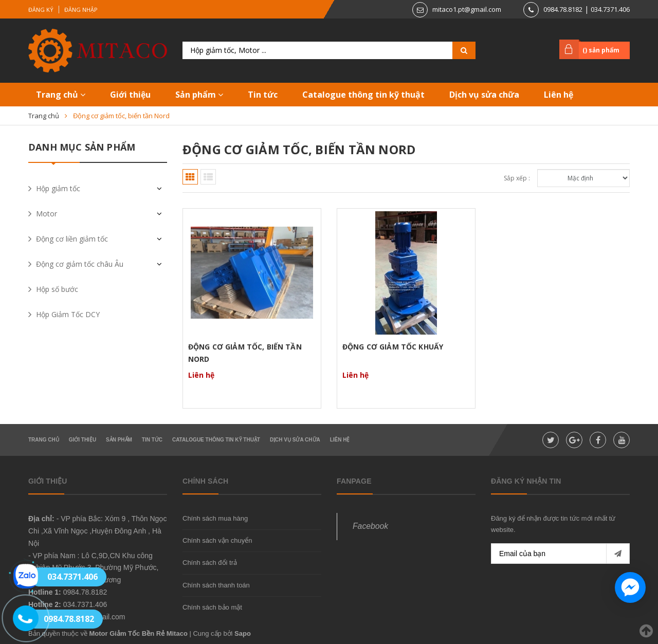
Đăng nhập (81, 10)
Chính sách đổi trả (210, 563)
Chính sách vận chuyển (217, 540)
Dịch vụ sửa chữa (484, 95)
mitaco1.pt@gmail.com (467, 9)
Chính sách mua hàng (215, 518)
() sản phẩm (601, 50)
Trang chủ (61, 95)
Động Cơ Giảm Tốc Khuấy (393, 347)
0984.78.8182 (563, 9)
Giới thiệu (130, 95)
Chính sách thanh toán (216, 585)
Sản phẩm (199, 95)
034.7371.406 (610, 9)
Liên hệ (559, 95)
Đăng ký (41, 10)
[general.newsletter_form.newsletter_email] (560, 554)
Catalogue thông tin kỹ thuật (363, 95)
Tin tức (263, 95)
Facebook (370, 526)
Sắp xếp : (517, 178)
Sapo (243, 633)
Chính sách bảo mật (212, 607)
